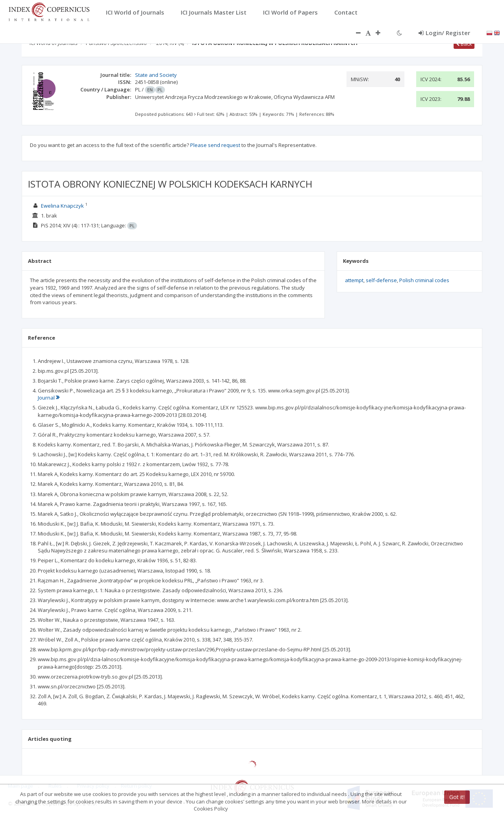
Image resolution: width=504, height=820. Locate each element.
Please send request (215, 145)
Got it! (457, 797)
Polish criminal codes (424, 280)
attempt (354, 280)
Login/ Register (444, 33)
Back (464, 44)
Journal (49, 398)
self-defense (381, 280)
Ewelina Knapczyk (62, 206)
